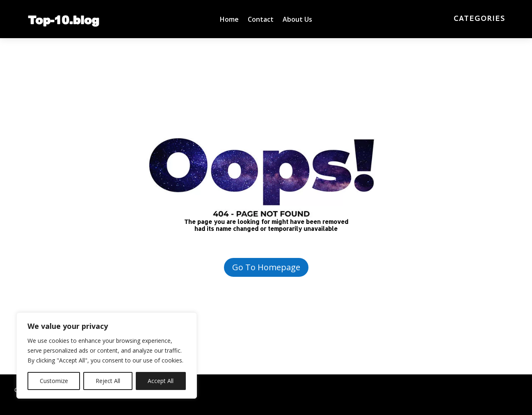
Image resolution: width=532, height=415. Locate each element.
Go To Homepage (266, 267)
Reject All (108, 381)
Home (229, 20)
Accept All (161, 381)
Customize (54, 381)
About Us (297, 20)
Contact (261, 20)
